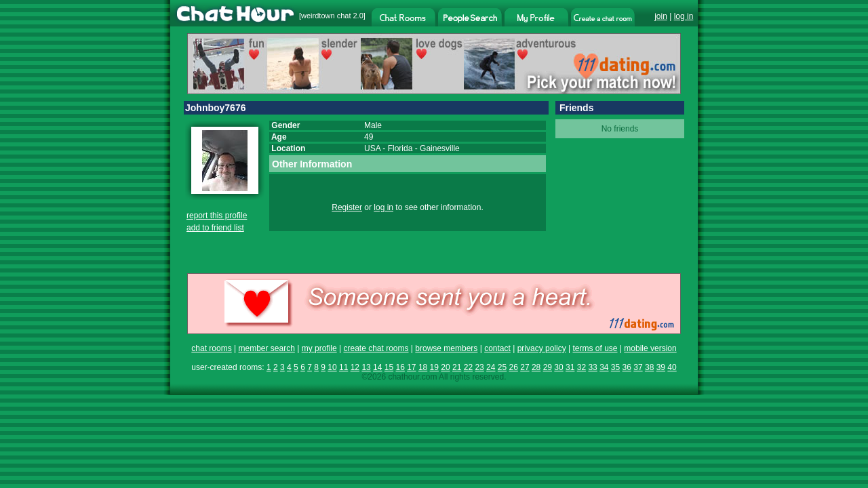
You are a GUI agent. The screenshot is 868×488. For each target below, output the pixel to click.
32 (581, 367)
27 (525, 367)
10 (332, 367)
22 (468, 367)
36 (627, 367)
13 (366, 367)
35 (615, 367)
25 (502, 367)
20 (445, 367)
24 (491, 367)
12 (355, 367)
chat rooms (211, 348)
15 (389, 367)
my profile (319, 348)
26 (514, 367)
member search (266, 348)
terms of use (595, 348)
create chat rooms (376, 348)
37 (638, 367)
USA (372, 148)
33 (592, 367)
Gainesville (440, 148)
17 (411, 367)
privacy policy (542, 348)
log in (684, 16)
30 (558, 367)
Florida (400, 148)
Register (347, 207)
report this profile (217, 216)
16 (400, 367)
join (661, 16)
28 (536, 367)
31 (570, 367)
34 (604, 367)
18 (423, 367)
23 (479, 367)
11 (343, 367)
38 (649, 367)
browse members (446, 348)
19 (434, 367)
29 (548, 367)
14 (377, 367)
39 (661, 367)
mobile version (650, 348)
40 (672, 367)
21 (457, 367)
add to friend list (215, 228)
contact (497, 348)
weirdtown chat (326, 16)
